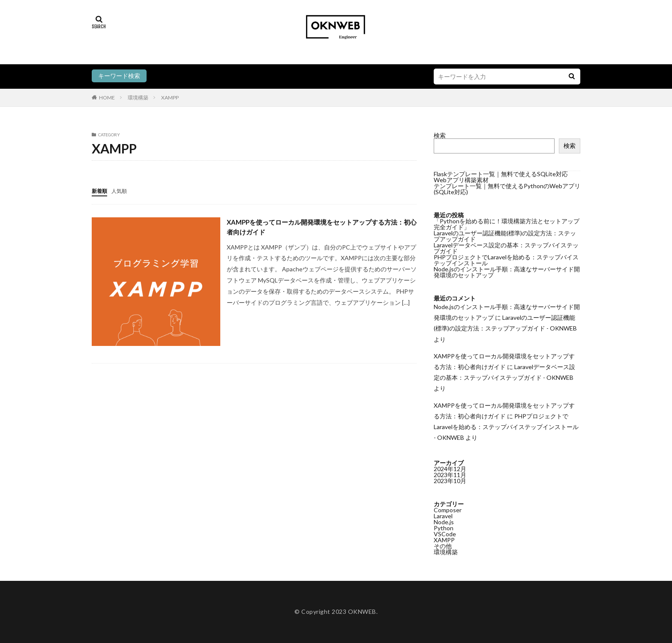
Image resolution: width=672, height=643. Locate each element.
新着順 (101, 191)
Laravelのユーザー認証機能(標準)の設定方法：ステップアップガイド (505, 236)
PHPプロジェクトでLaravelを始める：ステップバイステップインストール (506, 260)
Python (444, 528)
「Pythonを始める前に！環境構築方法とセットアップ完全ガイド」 (507, 224)
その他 (443, 546)
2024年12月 (450, 469)
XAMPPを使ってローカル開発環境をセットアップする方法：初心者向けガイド (321, 228)
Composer (448, 510)
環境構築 (138, 98)
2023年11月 (450, 475)
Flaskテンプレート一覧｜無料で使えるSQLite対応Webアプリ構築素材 (501, 177)
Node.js (444, 522)
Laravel (443, 516)
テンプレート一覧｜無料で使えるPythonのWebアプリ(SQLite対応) (507, 189)
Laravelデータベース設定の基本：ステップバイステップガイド (506, 248)
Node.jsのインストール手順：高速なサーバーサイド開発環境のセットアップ (507, 272)
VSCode (445, 534)
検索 (440, 135)
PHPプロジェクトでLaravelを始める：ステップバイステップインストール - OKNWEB (506, 427)
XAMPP (170, 98)
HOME (107, 98)
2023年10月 (450, 481)
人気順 (123, 191)
